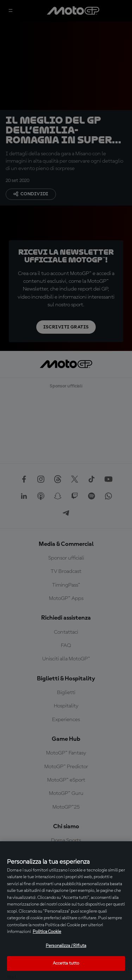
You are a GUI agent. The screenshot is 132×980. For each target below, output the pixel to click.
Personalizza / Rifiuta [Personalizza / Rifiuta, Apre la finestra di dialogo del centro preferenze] (66, 946)
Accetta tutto (66, 963)
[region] (66, 911)
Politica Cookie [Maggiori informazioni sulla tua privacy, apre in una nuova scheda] (47, 932)
